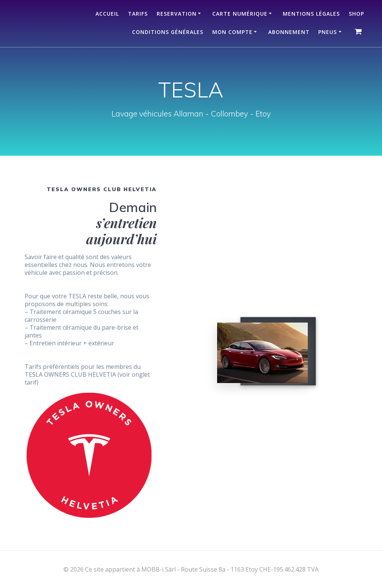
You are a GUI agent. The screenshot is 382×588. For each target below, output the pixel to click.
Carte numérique (240, 14)
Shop (356, 14)
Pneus (328, 32)
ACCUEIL (107, 14)
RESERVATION (177, 14)
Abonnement (289, 32)
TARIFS (138, 14)
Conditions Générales (168, 32)
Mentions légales (311, 14)
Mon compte (232, 32)
